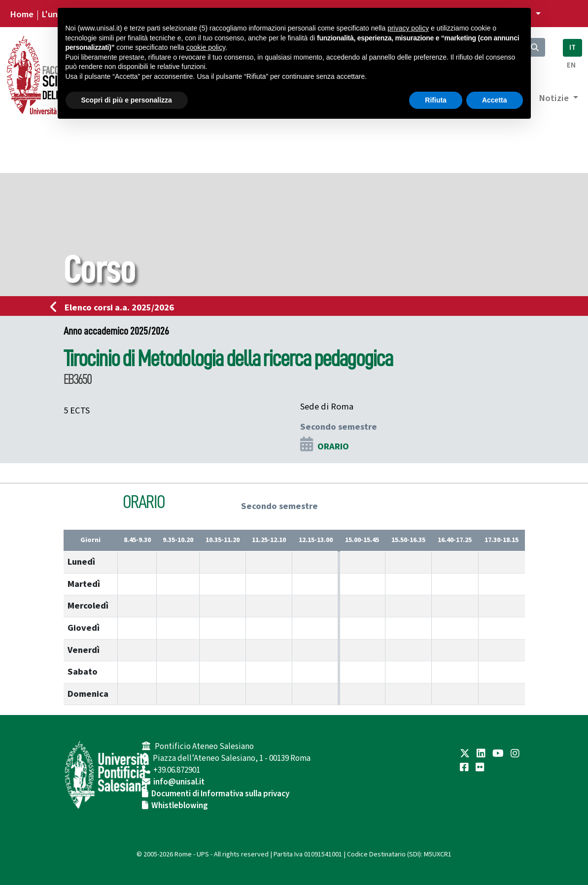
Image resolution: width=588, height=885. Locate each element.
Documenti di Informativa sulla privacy (220, 794)
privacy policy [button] (408, 28)
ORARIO (333, 446)
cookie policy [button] (206, 47)
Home (22, 14)
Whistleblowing (180, 806)
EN (571, 65)
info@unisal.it (179, 782)
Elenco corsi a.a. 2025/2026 (115, 307)
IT (572, 48)
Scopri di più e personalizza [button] (127, 100)
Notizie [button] (555, 98)
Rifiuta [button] (436, 100)
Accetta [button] (495, 100)
